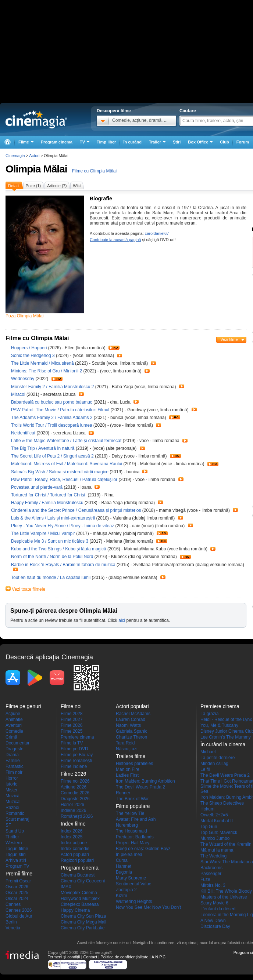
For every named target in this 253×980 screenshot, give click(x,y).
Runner (123, 793)
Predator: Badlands (135, 837)
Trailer (114, 348)
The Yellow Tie (130, 813)
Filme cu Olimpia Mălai (94, 171)
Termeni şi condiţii (64, 957)
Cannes (13, 904)
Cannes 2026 (19, 910)
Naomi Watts (128, 725)
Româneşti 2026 (77, 816)
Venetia (13, 928)
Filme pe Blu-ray (77, 755)
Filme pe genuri (23, 706)
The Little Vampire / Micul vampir (43, 533)
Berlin (11, 922)
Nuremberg (127, 825)
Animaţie (14, 719)
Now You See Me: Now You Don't (148, 907)
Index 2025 (72, 837)
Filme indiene (74, 766)
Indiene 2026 (73, 810)
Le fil (205, 769)
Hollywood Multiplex (80, 899)
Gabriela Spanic (131, 731)
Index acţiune (74, 843)
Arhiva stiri (16, 860)
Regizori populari (77, 860)
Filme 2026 (72, 725)
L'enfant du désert (218, 909)
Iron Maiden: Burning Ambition (145, 781)
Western (14, 843)
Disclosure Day (215, 926)
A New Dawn (213, 921)
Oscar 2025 (17, 893)
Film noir (14, 772)
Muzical (13, 802)
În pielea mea (129, 855)
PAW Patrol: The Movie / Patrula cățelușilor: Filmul (60, 410)
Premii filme (19, 874)
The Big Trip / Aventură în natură (43, 448)
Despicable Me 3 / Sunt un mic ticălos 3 (50, 541)
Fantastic (15, 766)
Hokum (207, 809)
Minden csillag (214, 764)
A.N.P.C (158, 957)
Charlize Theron (131, 737)
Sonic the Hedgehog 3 (33, 356)
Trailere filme (131, 756)
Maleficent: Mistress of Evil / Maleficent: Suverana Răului (67, 464)
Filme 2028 (72, 714)
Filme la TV (72, 743)
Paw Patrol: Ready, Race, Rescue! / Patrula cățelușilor (64, 480)
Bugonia (124, 872)
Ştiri (177, 142)
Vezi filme (229, 339)
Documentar (17, 743)
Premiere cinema (77, 737)
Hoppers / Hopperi (29, 348)
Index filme (73, 824)
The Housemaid (131, 831)
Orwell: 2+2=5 (214, 815)
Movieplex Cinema (79, 893)
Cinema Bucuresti (78, 875)
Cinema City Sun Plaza (83, 916)
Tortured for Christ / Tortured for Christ (49, 495)
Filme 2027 (72, 719)
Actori (34, 156)
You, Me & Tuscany (219, 725)
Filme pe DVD (74, 749)
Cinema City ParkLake (83, 928)
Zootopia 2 (126, 890)
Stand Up (15, 831)
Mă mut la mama (217, 850)
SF (8, 825)
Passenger (211, 874)
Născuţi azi (127, 749)
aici (122, 620)
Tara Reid (125, 743)
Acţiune (13, 714)
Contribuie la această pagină (115, 240)
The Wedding (213, 856)
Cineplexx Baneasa (80, 904)
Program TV (17, 866)
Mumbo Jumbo (215, 838)
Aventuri (14, 725)
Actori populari (75, 855)
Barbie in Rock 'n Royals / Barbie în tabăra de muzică (63, 565)
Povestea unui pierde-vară (37, 487)
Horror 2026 (72, 805)
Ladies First (127, 775)
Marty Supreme (131, 878)
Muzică (13, 796)
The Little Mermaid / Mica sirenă (42, 363)
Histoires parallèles (134, 764)
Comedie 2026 (75, 793)
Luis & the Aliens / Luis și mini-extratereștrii (53, 518)
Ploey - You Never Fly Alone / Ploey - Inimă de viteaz (63, 526)
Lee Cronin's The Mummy (226, 737)
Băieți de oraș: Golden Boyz (143, 849)
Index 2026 (72, 831)
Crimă (11, 737)
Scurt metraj (17, 819)
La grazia (209, 714)
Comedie (14, 731)
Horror (12, 778)
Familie (13, 761)
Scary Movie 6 (214, 903)
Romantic (15, 813)
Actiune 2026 (74, 787)
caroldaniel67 (157, 233)
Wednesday (23, 379)
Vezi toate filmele (28, 589)
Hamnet (124, 866)
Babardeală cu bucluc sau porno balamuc (52, 402)
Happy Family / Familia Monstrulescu (47, 503)
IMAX (66, 887)
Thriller (12, 837)
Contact (90, 957)
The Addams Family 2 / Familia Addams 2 (52, 418)
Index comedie (75, 849)
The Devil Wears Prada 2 (140, 787)
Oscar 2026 (17, 887)
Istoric (11, 784)
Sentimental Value (134, 884)
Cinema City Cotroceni (83, 881)
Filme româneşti (76, 761)
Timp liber (106, 142)
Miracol (19, 394)
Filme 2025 (72, 731)
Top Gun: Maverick (219, 833)
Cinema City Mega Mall (83, 922)
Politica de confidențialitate (124, 957)
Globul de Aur (19, 916)
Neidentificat (24, 433)
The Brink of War (132, 799)
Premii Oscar (18, 881)
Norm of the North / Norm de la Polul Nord (52, 557)
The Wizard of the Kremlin (226, 844)
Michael (208, 752)
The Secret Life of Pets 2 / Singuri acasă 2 (52, 456)
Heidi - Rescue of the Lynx (226, 719)
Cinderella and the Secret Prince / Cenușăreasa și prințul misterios (76, 510)
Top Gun (209, 827)
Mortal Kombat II (217, 821)
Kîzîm (122, 896)
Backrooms (211, 868)
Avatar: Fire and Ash (136, 819)
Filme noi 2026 (75, 781)
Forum (243, 142)
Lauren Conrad (131, 719)
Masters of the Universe (224, 897)
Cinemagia (15, 156)
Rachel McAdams (133, 714)
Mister (12, 790)
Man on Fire (128, 769)
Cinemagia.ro (36, 119)
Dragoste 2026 (75, 799)
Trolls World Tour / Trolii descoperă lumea (52, 425)
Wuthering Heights (134, 901)
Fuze (205, 879)
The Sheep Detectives (222, 803)
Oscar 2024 (17, 899)
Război (12, 808)
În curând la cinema (223, 744)
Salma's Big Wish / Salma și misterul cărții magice (60, 472)
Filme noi (71, 706)
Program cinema (57, 142)
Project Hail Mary (133, 843)
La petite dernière (218, 758)
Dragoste (15, 749)
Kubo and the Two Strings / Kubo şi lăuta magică (59, 549)
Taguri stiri (16, 855)
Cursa (122, 860)
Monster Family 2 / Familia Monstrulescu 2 (52, 387)
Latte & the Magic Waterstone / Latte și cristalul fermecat (66, 441)
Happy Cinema (75, 910)
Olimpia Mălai (36, 169)
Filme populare (133, 806)
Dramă (12, 755)
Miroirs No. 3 (213, 885)
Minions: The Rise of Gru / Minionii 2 (47, 371)
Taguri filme (17, 849)
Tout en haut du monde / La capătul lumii (51, 578)
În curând (132, 142)
